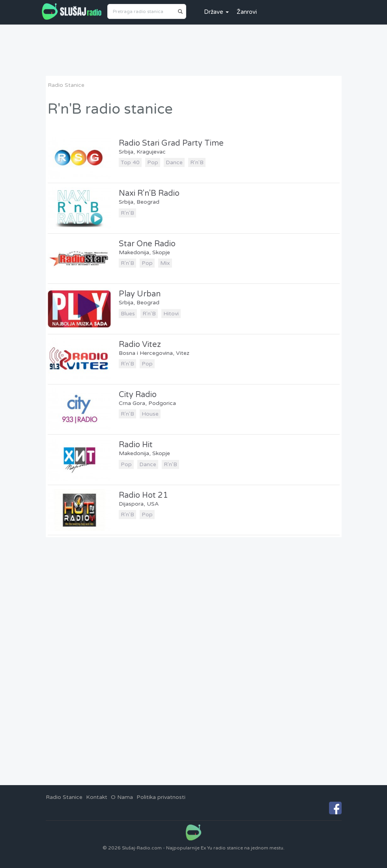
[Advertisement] (194, 50)
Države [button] (216, 12)
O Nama (122, 797)
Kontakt (97, 797)
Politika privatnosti (161, 797)
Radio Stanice (66, 85)
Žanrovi (247, 12)
